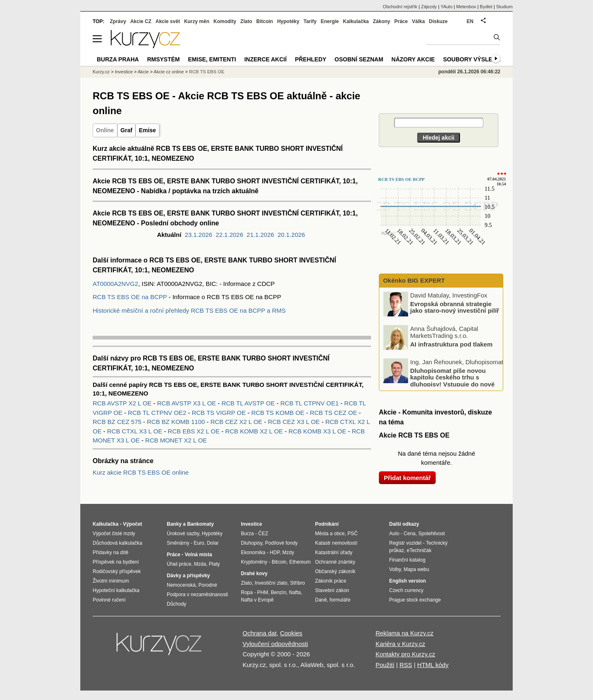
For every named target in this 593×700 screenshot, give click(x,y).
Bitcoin (265, 21)
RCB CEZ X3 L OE (294, 422)
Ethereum (300, 562)
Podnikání (327, 524)
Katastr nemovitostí (336, 543)
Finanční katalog (407, 560)
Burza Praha (118, 59)
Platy (214, 564)
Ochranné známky (335, 562)
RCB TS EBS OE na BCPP (130, 297)
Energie (330, 21)
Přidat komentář (407, 478)
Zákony (381, 21)
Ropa (247, 592)
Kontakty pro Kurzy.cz (405, 654)
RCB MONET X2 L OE (176, 440)
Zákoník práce (331, 581)
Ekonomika (253, 553)
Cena (410, 534)
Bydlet (486, 7)
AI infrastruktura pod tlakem (451, 344)
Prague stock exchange (415, 600)
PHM (263, 592)
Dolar (213, 543)
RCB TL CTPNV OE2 (158, 413)
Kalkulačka (356, 21)
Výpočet (132, 524)
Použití (385, 665)
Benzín (279, 592)
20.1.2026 (291, 235)
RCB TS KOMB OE (279, 413)
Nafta (295, 592)
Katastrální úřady (334, 553)
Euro (199, 543)
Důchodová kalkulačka (117, 543)
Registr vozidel (405, 543)
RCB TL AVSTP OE (249, 403)
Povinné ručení (109, 600)
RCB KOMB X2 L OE (255, 431)
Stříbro (297, 583)
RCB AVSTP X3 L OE (187, 403)
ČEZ (263, 534)
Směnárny (178, 543)
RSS (406, 665)
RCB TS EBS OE (207, 72)
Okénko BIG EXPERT (413, 280)
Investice (124, 72)
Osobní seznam (359, 59)
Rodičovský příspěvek (117, 571)
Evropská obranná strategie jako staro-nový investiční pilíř (455, 307)
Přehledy (311, 59)
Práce (401, 21)
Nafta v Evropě (257, 600)
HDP (275, 553)
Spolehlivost (432, 534)
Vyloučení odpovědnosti (275, 644)
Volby (395, 569)
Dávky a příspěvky (188, 576)
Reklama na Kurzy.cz (405, 633)
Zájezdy (429, 7)
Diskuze (438, 21)
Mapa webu (416, 569)
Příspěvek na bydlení (116, 562)
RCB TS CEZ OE (334, 413)
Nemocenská (181, 585)
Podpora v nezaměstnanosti (197, 595)
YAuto (447, 7)
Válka (418, 21)
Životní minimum (111, 581)
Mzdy (288, 553)
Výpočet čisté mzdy (114, 534)
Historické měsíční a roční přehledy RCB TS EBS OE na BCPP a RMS (189, 310)
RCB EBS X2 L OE (194, 431)
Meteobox (466, 7)
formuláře (340, 600)
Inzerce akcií (265, 59)
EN (470, 21)
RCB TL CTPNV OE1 (311, 403)
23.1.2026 (199, 235)
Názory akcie (413, 59)
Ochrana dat (260, 633)
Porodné (208, 585)
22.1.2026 (230, 235)
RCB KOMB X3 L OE (318, 431)
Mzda (200, 564)
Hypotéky (288, 21)
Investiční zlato (271, 583)
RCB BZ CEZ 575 (118, 422)
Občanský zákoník (335, 571)
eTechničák (419, 550)
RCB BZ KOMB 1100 (177, 422)
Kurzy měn (197, 21)
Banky (174, 524)
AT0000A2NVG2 (116, 284)
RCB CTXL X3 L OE (135, 431)
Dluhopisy (252, 543)
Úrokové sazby (183, 534)
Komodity (225, 21)
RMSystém (163, 59)
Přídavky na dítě (111, 553)
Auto (394, 534)
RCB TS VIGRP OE (220, 413)
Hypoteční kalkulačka (116, 590)
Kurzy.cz (101, 72)
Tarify (310, 21)
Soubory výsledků (474, 59)
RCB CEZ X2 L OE (237, 422)
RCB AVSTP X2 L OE (123, 403)
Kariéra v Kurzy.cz (400, 644)
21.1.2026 (260, 235)
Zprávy (118, 21)
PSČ (353, 534)
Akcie (143, 72)
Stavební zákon (332, 590)
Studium (504, 7)
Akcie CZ (141, 21)
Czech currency (406, 590)
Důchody (176, 604)
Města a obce (330, 534)
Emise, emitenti (212, 59)
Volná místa (198, 555)
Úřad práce (179, 564)
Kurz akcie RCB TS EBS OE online (141, 472)
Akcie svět (168, 21)
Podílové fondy (281, 543)
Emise (147, 130)
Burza (247, 534)
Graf (127, 130)
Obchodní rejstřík (400, 7)
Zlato (246, 21)
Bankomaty (200, 524)
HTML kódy (433, 665)
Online (105, 130)
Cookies (291, 633)
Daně (321, 600)
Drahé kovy (254, 574)
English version (407, 581)
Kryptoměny (254, 562)
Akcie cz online (169, 72)
